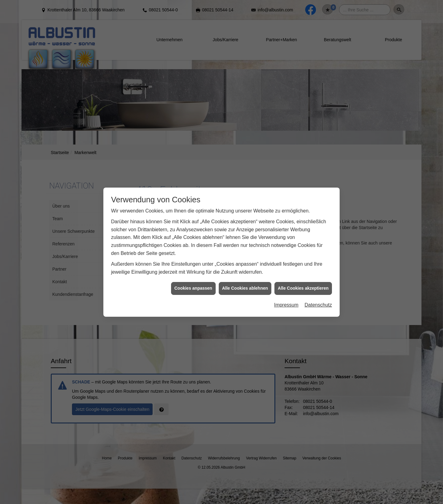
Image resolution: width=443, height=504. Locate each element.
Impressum (286, 297)
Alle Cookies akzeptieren (303, 280)
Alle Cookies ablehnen (245, 280)
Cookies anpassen (193, 280)
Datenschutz (318, 297)
